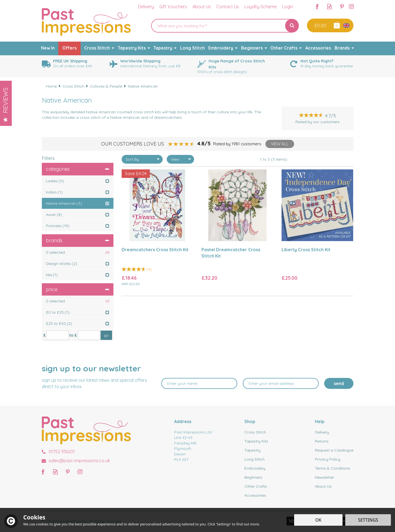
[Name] (199, 383)
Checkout (320, 25)
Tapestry (252, 450)
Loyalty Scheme (261, 7)
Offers (69, 48)
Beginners (253, 477)
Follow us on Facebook (317, 6)
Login (288, 7)
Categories (78, 169)
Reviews (5, 105)
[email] (281, 383)
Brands (78, 240)
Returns (322, 441)
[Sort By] (142, 159)
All (107, 252)
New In (48, 48)
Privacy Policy (328, 459)
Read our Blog (330, 6)
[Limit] (180, 159)
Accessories (255, 495)
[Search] (218, 26)
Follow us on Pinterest (342, 6)
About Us (323, 486)
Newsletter (324, 477)
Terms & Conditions (333, 468)
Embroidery (255, 468)
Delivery (322, 432)
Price (78, 289)
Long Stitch (254, 459)
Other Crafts (256, 486)
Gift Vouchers (173, 7)
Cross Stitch (255, 432)
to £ (73, 335)
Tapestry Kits (256, 441)
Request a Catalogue (334, 450)
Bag (336, 25)
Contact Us (228, 7)
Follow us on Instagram (351, 6)
